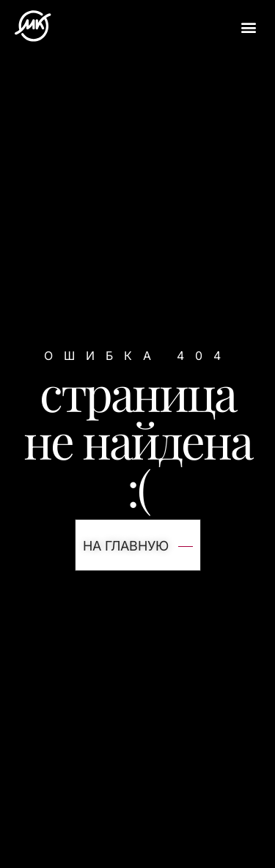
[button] (248, 27)
